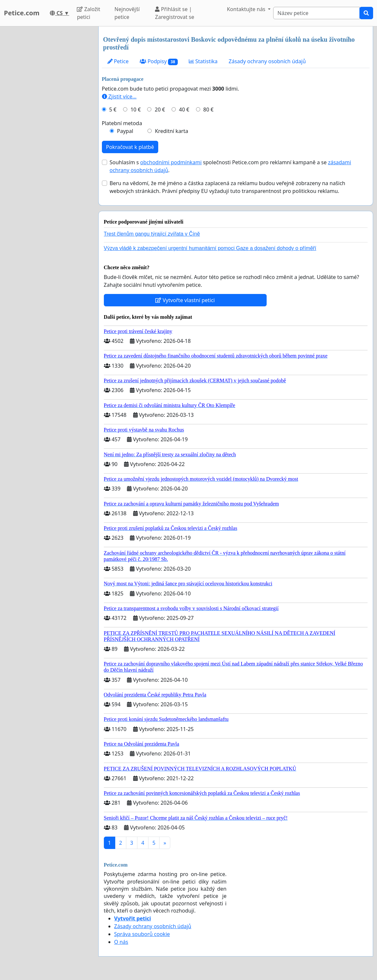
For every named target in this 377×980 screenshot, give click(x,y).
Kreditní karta (172, 131)
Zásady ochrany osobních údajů (267, 61)
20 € (160, 110)
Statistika (203, 61)
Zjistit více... (119, 96)
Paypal (125, 131)
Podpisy (159, 61)
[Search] (316, 13)
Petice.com (22, 13)
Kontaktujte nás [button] (247, 9)
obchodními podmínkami (171, 162)
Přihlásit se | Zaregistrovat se (175, 13)
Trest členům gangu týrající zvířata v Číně (152, 234)
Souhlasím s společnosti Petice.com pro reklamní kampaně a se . (230, 166)
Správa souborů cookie (142, 934)
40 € (184, 110)
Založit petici (88, 13)
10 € (136, 110)
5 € (113, 110)
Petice (118, 61)
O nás (121, 942)
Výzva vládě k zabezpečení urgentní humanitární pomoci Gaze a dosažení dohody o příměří (210, 248)
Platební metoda (122, 123)
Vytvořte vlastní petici (185, 300)
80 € (208, 110)
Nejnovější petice (127, 13)
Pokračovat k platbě (130, 147)
